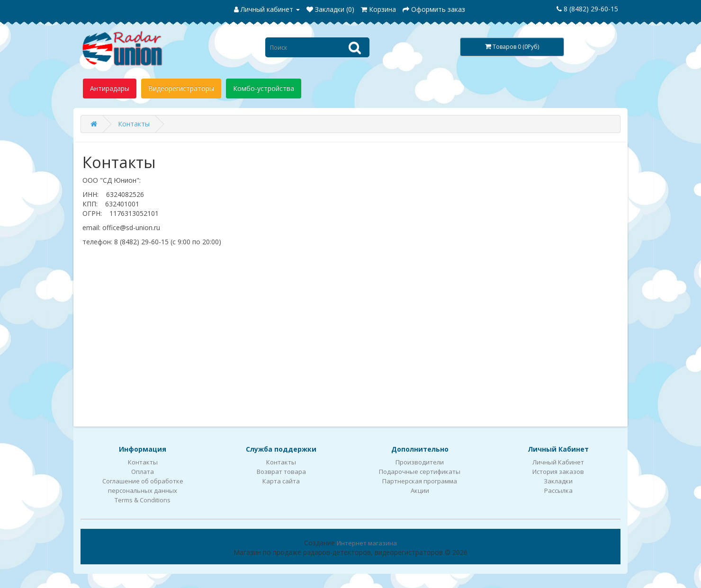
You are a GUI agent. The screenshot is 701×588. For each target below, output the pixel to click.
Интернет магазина (367, 543)
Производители (420, 462)
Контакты (134, 124)
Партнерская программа (420, 481)
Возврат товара (281, 472)
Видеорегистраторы (181, 88)
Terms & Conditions (143, 500)
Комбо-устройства (264, 88)
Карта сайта (281, 481)
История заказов (558, 472)
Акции (420, 490)
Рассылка (558, 490)
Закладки (558, 481)
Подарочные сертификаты (420, 472)
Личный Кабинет (558, 462)
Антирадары (110, 88)
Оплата (143, 472)
